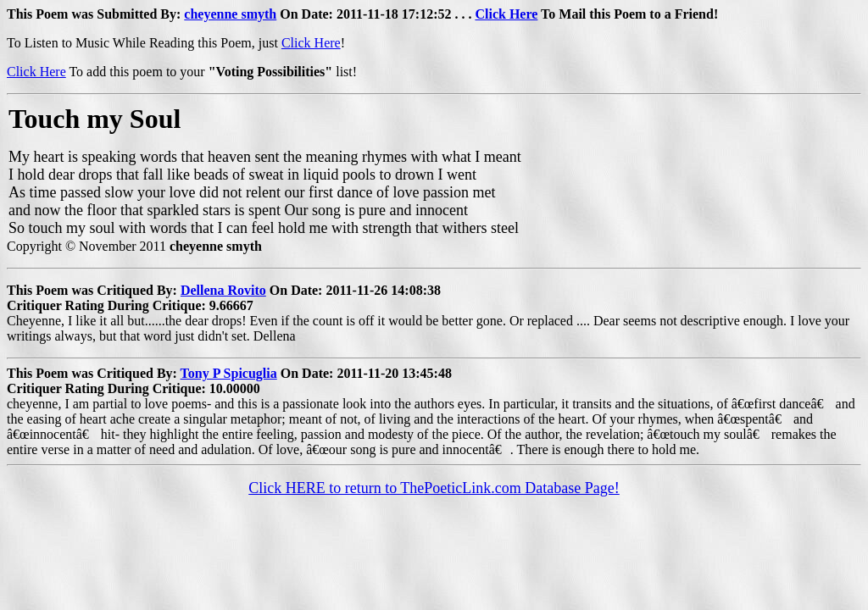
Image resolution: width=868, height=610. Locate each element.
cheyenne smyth (230, 14)
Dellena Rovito (223, 290)
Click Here (506, 14)
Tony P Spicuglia (229, 373)
